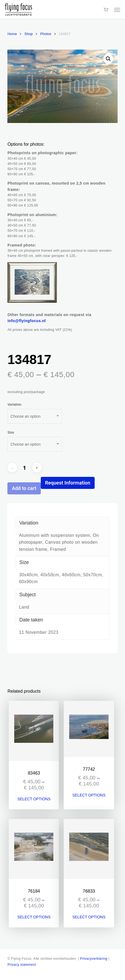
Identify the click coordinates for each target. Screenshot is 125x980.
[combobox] (35, 416)
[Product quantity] (25, 468)
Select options (34, 799)
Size (11, 432)
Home (12, 34)
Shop (28, 34)
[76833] (89, 849)
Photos (46, 34)
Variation (14, 405)
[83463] (34, 731)
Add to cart (24, 488)
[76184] (34, 849)
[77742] (89, 729)
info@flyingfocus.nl (27, 321)
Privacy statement (22, 965)
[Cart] (106, 9)
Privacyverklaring (94, 959)
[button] (117, 10)
